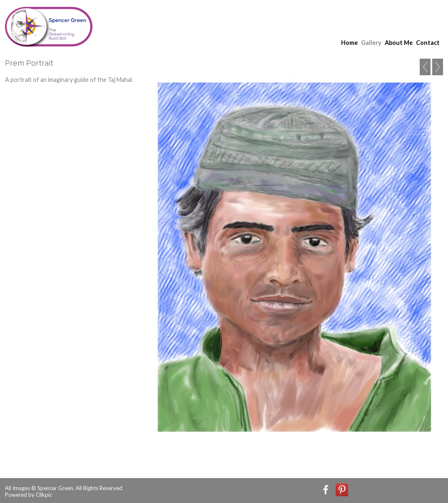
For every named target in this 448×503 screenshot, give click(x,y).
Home (349, 43)
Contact (428, 43)
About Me (399, 43)
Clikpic (44, 495)
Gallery (371, 43)
